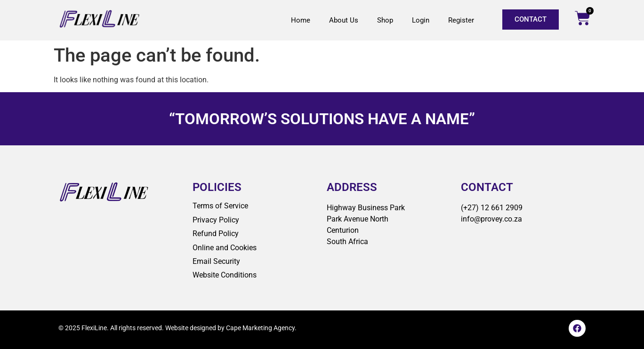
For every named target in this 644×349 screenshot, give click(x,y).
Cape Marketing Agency (260, 328)
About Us (344, 20)
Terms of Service (220, 206)
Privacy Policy (216, 220)
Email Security (216, 261)
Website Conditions (225, 275)
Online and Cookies (225, 248)
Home (301, 20)
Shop (385, 20)
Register (461, 20)
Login (421, 20)
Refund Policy (216, 234)
